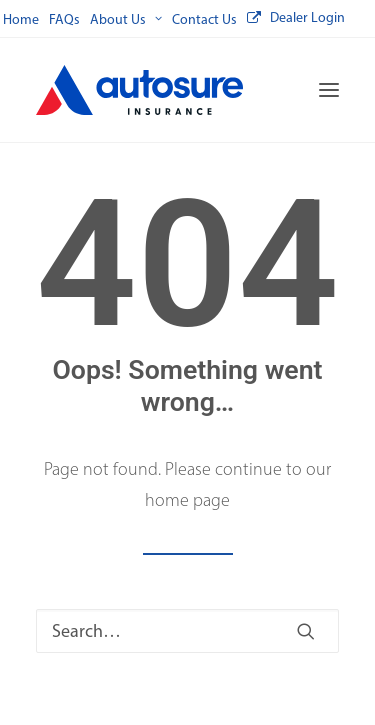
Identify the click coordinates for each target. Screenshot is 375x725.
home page (187, 500)
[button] (329, 90)
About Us (126, 19)
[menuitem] (21, 19)
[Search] (187, 631)
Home (21, 19)
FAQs (64, 19)
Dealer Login (307, 17)
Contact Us (204, 19)
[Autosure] (139, 90)
